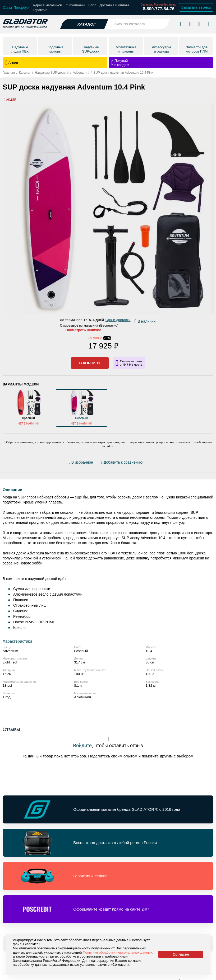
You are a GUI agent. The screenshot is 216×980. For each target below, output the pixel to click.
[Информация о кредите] (129, 363)
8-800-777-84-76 (158, 9)
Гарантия (40, 10)
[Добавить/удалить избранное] (82, 462)
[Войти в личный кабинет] (199, 24)
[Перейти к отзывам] (148, 463)
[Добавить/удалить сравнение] (122, 462)
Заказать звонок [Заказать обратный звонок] (196, 7)
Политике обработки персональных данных (118, 952)
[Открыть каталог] (84, 24)
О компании (75, 5)
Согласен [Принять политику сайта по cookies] (181, 954)
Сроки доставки (118, 320)
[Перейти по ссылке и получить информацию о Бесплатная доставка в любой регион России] (108, 843)
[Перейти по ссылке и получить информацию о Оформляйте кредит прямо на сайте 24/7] (108, 909)
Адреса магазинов (47, 5)
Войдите (82, 746)
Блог (92, 5)
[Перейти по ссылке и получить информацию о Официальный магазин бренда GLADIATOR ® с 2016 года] (108, 809)
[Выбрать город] (16, 8)
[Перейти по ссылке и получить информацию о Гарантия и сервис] (108, 876)
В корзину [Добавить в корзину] (90, 363)
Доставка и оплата (114, 5)
